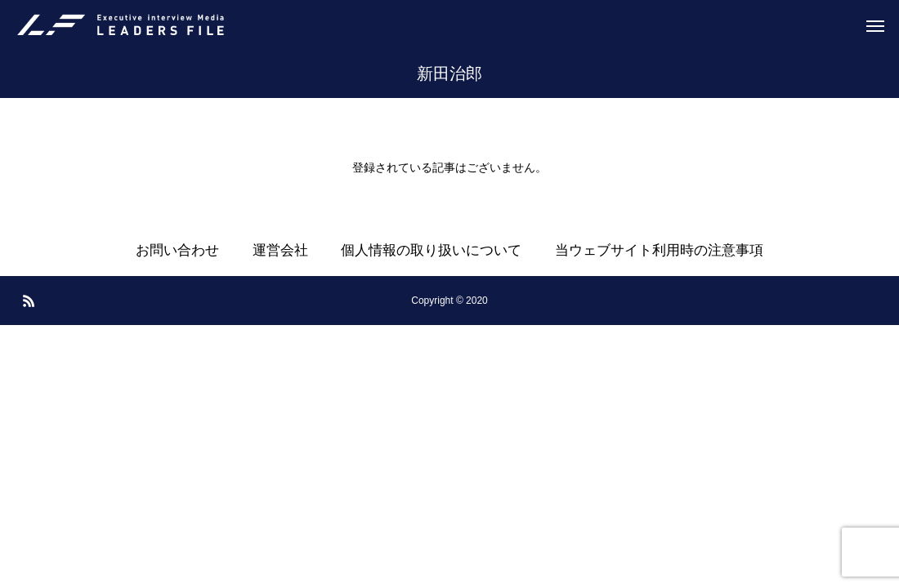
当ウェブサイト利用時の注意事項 (659, 250)
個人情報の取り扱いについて (431, 250)
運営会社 (280, 250)
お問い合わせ (177, 250)
